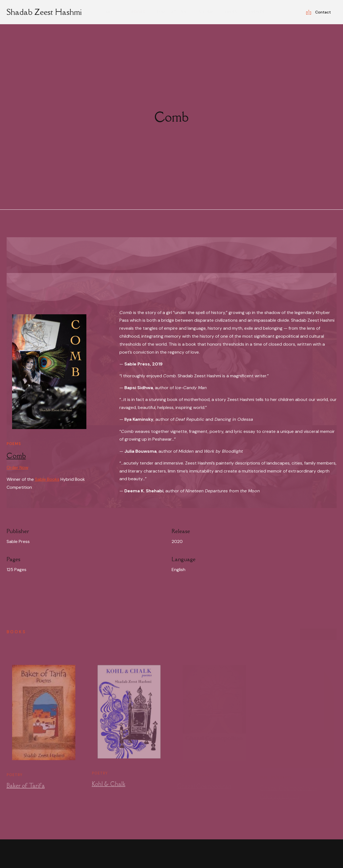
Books (141, 12)
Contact (319, 12)
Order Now (17, 467)
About (117, 12)
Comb (16, 455)
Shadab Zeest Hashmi (44, 12)
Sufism (205, 12)
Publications (173, 12)
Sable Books (47, 479)
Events (253, 12)
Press (228, 12)
